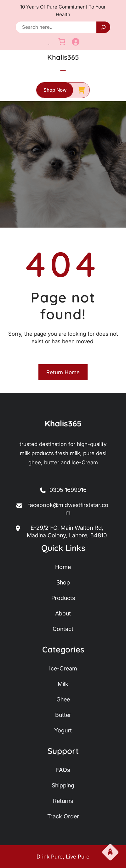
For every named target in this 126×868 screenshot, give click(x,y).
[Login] (75, 42)
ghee (63, 699)
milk (63, 684)
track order (63, 816)
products (63, 598)
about (63, 613)
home (63, 567)
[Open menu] (63, 72)
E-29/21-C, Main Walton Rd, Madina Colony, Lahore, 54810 (61, 532)
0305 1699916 (68, 490)
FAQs (63, 770)
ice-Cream (63, 668)
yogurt (63, 730)
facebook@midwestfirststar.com (62, 509)
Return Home (63, 372)
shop (63, 582)
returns (63, 801)
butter (63, 715)
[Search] (103, 27)
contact (63, 629)
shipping (63, 785)
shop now (55, 90)
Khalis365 (63, 57)
